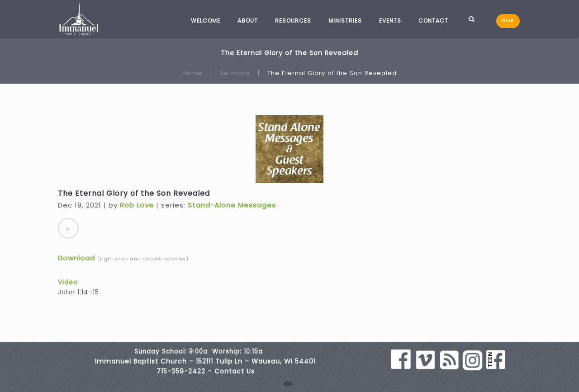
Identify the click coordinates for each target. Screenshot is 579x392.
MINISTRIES (345, 21)
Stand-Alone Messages (232, 205)
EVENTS (390, 21)
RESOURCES (293, 21)
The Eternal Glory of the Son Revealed (134, 193)
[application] (68, 228)
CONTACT (433, 21)
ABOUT (248, 21)
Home (192, 73)
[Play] (68, 228)
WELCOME (206, 21)
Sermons (235, 73)
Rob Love (137, 205)
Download (76, 258)
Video (68, 282)
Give (508, 21)
